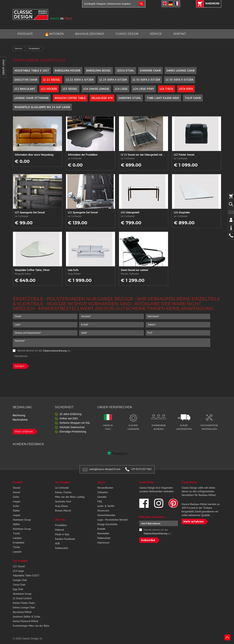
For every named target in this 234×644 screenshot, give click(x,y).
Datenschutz (104, 538)
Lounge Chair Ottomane (32, 98)
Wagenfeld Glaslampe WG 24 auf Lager (42, 107)
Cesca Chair (19, 585)
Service (18, 48)
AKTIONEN (54, 34)
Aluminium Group (22, 594)
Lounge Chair (20, 580)
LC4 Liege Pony (144, 89)
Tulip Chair (193, 98)
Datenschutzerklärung (55, 351)
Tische (16, 533)
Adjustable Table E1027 (26, 575)
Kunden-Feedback (65, 539)
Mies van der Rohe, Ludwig (70, 497)
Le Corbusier (62, 488)
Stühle (16, 511)
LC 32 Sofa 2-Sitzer (146, 80)
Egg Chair (18, 589)
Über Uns (60, 520)
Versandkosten (105, 488)
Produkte (18, 482)
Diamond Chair (150, 71)
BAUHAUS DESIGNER (90, 34)
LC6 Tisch (166, 89)
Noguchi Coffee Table (70, 98)
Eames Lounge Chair (181, 71)
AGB (57, 543)
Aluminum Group (22, 520)
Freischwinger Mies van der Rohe (31, 626)
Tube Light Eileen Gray (163, 98)
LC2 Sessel (19, 566)
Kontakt (101, 529)
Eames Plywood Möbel (26, 621)
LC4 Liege (121, 89)
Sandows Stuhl (130, 98)
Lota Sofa (186, 89)
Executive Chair (26, 80)
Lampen (17, 538)
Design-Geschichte (107, 524)
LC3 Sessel (70, 89)
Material (60, 530)
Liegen (17, 501)
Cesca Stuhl (126, 71)
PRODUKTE (25, 34)
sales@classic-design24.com (105, 469)
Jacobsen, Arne (63, 501)
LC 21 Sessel (52, 80)
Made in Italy (62, 534)
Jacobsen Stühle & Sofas (27, 617)
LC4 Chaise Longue (96, 89)
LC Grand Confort (22, 598)
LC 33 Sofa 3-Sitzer (180, 80)
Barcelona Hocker (68, 71)
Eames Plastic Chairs (24, 603)
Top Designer (62, 482)
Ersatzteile (34, 48)
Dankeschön (62, 548)
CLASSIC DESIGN (127, 34)
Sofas (16, 497)
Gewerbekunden (106, 515)
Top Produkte (20, 561)
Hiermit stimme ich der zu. (43, 351)
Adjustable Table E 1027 (32, 71)
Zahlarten (103, 492)
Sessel (16, 488)
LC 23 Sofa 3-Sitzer (113, 80)
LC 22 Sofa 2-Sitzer (80, 80)
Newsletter (103, 533)
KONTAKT (180, 34)
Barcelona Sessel (99, 71)
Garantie (102, 497)
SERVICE (156, 34)
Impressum (103, 543)
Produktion (61, 525)
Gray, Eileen (61, 506)
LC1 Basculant (25, 89)
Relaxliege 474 (102, 98)
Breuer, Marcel (63, 511)
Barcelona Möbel (22, 612)
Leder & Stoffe (106, 506)
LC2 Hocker (49, 89)
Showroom (103, 511)
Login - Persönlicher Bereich (112, 520)
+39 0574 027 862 (141, 469)
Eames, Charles (63, 492)
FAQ (100, 501)
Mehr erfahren (24, 432)
